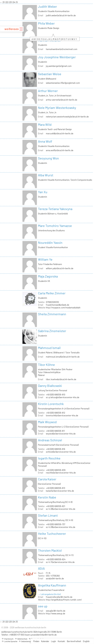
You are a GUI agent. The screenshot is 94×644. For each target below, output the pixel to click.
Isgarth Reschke (49, 458)
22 (7, 2)
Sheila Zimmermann (52, 314)
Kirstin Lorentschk (51, 404)
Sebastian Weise (50, 74)
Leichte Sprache (9, 641)
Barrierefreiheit (74, 641)
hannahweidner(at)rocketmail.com (62, 49)
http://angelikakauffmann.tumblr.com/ (64, 600)
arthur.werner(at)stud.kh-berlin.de (62, 100)
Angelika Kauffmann (52, 585)
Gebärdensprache (27, 641)
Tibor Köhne (46, 365)
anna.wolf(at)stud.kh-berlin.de (60, 150)
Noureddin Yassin (50, 243)
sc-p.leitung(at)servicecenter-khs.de (63, 397)
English (86, 641)
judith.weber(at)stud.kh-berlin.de (61, 15)
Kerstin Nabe (47, 497)
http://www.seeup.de (56, 613)
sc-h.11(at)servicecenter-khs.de (60, 562)
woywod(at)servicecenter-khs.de (61, 434)
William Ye (45, 259)
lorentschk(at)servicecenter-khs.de (62, 415)
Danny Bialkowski (50, 386)
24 (14, 2)
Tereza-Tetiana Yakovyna (55, 209)
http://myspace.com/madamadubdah (63, 308)
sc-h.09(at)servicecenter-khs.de (61, 527)
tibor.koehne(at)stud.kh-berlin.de (61, 379)
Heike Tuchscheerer (52, 534)
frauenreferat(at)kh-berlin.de (59, 597)
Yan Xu (43, 192)
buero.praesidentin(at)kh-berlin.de (41, 635)
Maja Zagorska (48, 276)
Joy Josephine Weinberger (57, 57)
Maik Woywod (47, 422)
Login (53, 641)
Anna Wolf (45, 141)
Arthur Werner (48, 91)
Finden (36, 641)
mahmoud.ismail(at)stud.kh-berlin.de (63, 357)
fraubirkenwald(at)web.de (58, 305)
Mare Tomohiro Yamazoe (55, 226)
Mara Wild (45, 124)
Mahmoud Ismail (49, 348)
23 (11, 2)
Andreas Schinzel (50, 440)
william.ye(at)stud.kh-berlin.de (60, 268)
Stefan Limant (48, 515)
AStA (41, 568)
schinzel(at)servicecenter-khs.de (61, 452)
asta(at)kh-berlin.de (55, 578)
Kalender (45, 641)
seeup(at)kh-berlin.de (56, 611)
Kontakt (61, 641)
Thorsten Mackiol (50, 550)
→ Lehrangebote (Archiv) (49, 594)
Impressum (7, 639)
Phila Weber (46, 23)
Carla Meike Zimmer (52, 293)
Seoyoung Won (48, 158)
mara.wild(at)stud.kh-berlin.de (60, 133)
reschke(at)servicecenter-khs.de (61, 473)
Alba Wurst (46, 175)
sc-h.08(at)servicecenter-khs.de (61, 509)
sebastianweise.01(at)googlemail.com (63, 83)
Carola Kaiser (47, 479)
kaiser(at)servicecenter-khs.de (60, 491)
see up (43, 606)
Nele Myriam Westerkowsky (57, 108)
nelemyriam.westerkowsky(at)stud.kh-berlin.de (67, 117)
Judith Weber (47, 6)
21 (4, 2)
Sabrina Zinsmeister (52, 331)
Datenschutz (21, 639)
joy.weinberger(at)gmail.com (59, 66)
